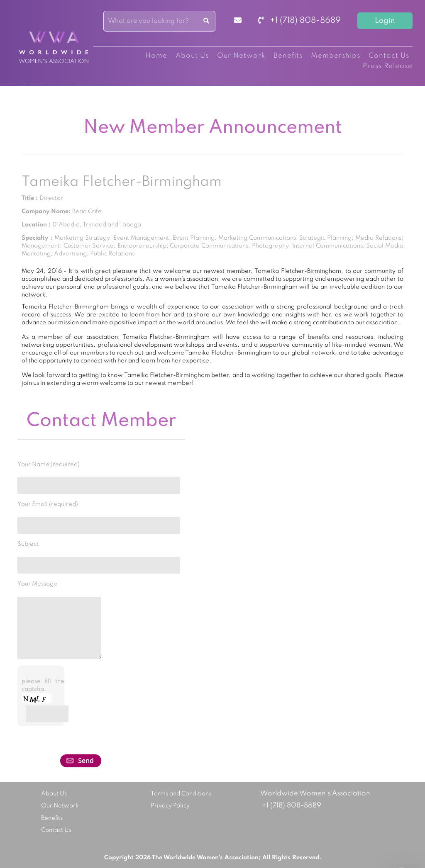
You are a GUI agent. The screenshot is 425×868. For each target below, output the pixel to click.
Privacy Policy (170, 806)
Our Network (241, 56)
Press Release (388, 66)
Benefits (288, 56)
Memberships (336, 56)
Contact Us (389, 56)
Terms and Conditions (181, 794)
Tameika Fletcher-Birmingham (122, 182)
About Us (192, 56)
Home (156, 56)
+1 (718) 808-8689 (299, 21)
